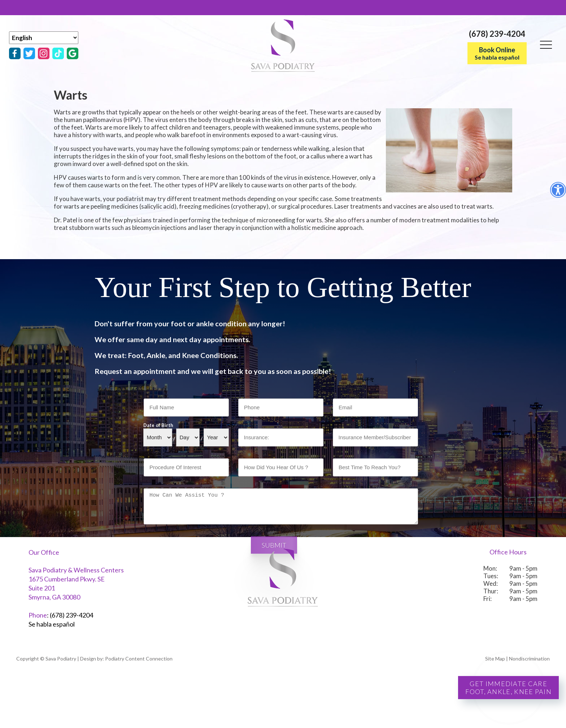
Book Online (497, 53)
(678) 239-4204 (497, 34)
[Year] (216, 437)
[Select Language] (44, 38)
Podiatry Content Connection (139, 659)
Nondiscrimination (529, 659)
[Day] (188, 437)
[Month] (158, 437)
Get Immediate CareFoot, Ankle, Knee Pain (508, 688)
